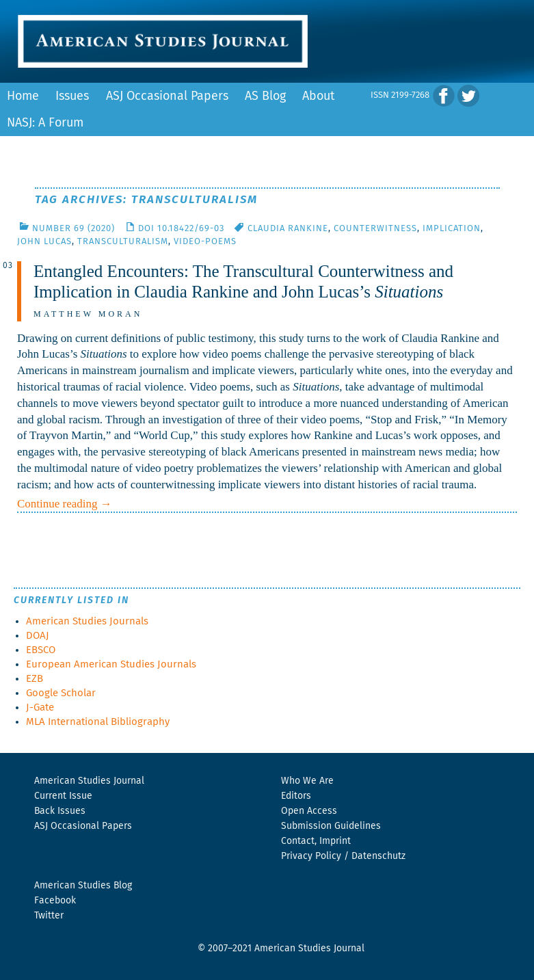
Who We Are (307, 781)
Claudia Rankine (288, 229)
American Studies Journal (89, 781)
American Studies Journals (87, 621)
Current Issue (63, 796)
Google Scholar (61, 693)
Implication (452, 229)
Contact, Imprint (316, 841)
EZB (35, 679)
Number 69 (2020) (74, 229)
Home (23, 96)
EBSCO (41, 650)
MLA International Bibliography (98, 722)
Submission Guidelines (331, 826)
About (318, 96)
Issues (72, 96)
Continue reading (65, 504)
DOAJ (38, 636)
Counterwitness (375, 229)
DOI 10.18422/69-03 (181, 229)
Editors (296, 796)
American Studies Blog (83, 886)
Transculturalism (123, 242)
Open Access (309, 811)
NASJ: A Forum (45, 123)
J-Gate (40, 707)
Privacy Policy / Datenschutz (343, 856)
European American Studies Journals (111, 664)
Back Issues (60, 811)
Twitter (49, 916)
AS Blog (265, 96)
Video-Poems (205, 242)
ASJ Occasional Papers (167, 96)
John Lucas (44, 242)
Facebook (55, 901)
